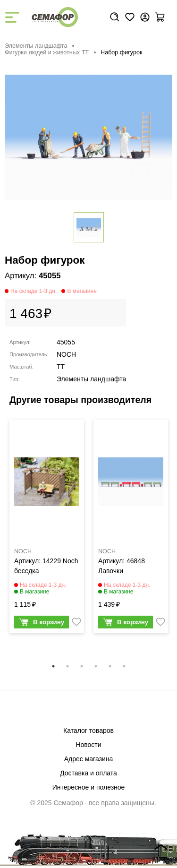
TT (61, 367)
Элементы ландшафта (36, 46)
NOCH (66, 354)
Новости (88, 745)
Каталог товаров (88, 730)
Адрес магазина (89, 759)
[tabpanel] (47, 529)
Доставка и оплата (88, 773)
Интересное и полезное (89, 787)
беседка (27, 571)
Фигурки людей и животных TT (47, 52)
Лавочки (111, 571)
